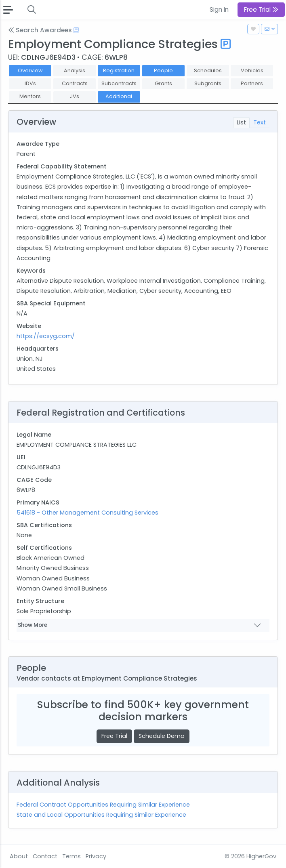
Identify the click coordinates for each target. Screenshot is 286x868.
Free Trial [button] (261, 9)
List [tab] (241, 122)
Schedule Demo (162, 736)
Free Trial (114, 736)
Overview (30, 70)
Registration (119, 70)
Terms (71, 856)
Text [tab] (260, 122)
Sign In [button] (219, 9)
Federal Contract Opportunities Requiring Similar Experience (103, 805)
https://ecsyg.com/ (46, 336)
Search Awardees (40, 30)
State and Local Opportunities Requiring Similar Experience (101, 815)
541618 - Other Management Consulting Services (87, 513)
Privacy (96, 856)
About (19, 856)
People (163, 70)
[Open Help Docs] (76, 30)
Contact (45, 856)
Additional (119, 96)
